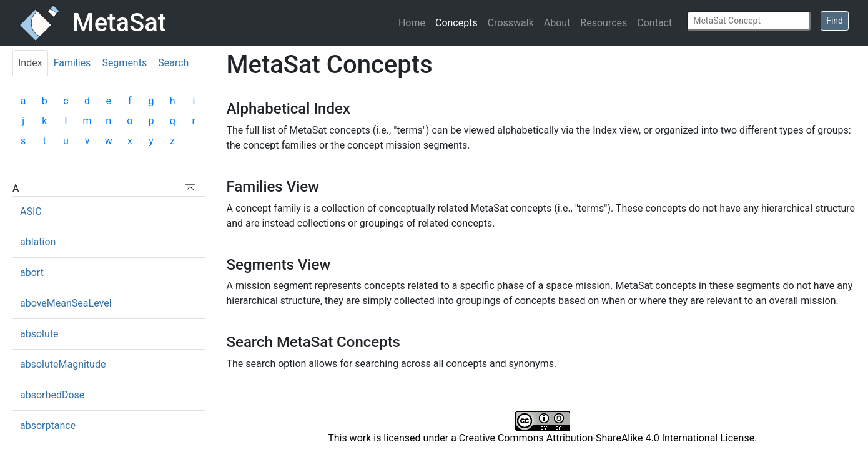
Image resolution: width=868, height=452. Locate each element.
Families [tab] (72, 63)
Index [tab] (30, 63)
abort (32, 273)
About (557, 23)
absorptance (48, 425)
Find (835, 21)
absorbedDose (52, 395)
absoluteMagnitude (63, 364)
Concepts (456, 23)
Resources (604, 23)
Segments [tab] (124, 63)
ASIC (31, 211)
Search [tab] (173, 63)
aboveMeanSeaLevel (66, 303)
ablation (38, 242)
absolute (39, 334)
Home (412, 23)
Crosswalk (511, 23)
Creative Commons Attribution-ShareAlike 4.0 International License (607, 438)
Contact (654, 23)
